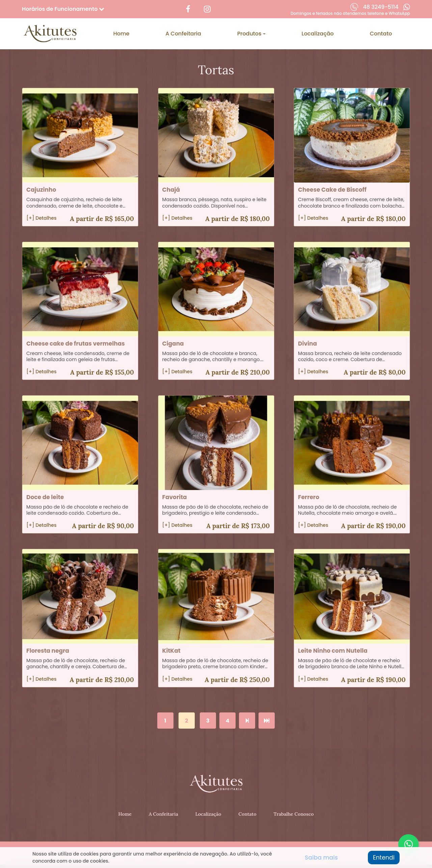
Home (121, 33)
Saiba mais (321, 858)
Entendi (383, 858)
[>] (247, 721)
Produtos (250, 33)
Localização (318, 33)
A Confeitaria (183, 33)
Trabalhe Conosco (294, 814)
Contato (381, 33)
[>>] (267, 721)
